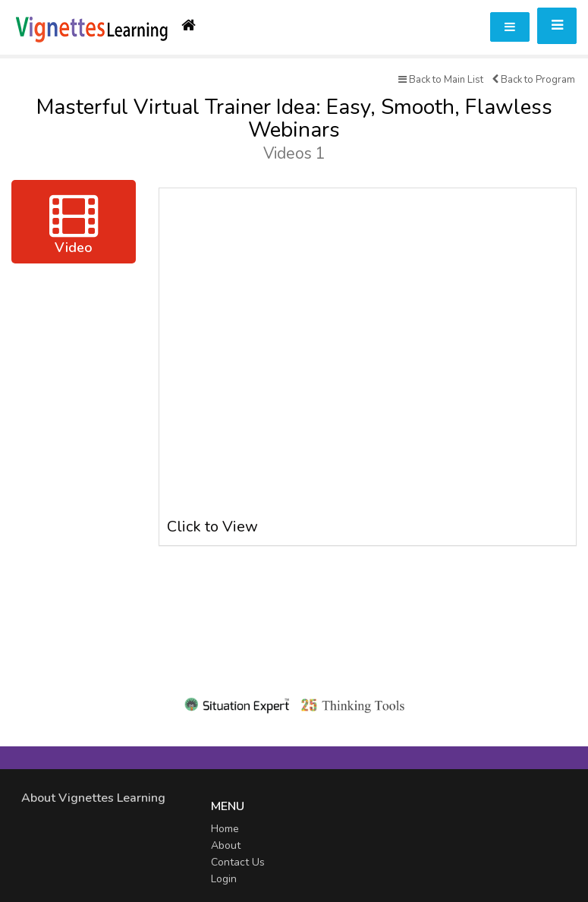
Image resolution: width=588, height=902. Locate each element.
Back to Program (534, 80)
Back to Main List (441, 80)
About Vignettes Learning (93, 798)
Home (225, 829)
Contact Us (238, 862)
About (226, 845)
